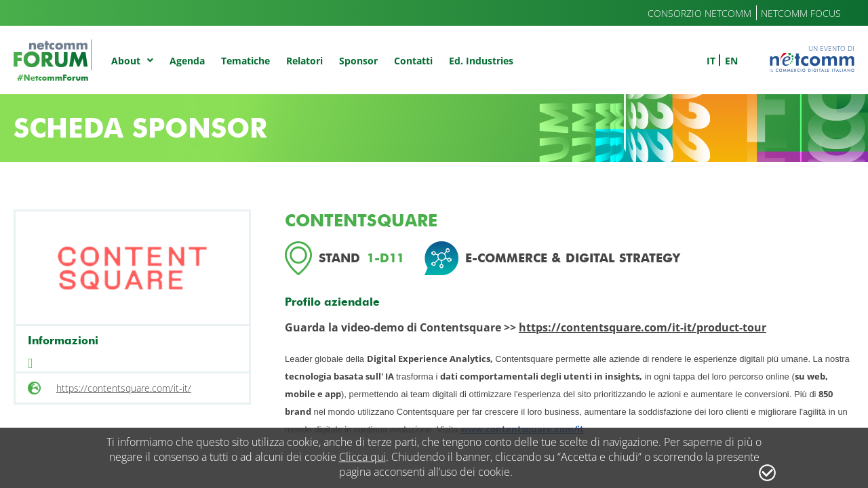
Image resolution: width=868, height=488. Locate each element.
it (711, 61)
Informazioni (63, 341)
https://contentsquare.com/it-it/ (124, 388)
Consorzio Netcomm (699, 13)
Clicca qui (362, 457)
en (731, 61)
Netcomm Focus (801, 13)
